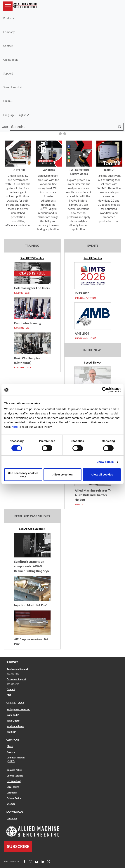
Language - (16, 115)
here (15, 427)
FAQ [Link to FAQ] (9, 695)
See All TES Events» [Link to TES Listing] (32, 258)
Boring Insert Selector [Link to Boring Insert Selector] (18, 709)
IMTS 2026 (82, 293)
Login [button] (5, 127)
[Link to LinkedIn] (42, 861)
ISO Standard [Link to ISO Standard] (14, 781)
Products (9, 18)
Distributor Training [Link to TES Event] (28, 323)
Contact (8, 46)
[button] (60, 134)
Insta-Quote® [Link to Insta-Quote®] (14, 721)
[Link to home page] (25, 6)
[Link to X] (48, 861)
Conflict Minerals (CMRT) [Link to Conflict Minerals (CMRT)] (16, 759)
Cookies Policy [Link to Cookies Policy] (14, 770)
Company (9, 32)
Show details (105, 462)
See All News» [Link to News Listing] (93, 363)
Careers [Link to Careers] (11, 752)
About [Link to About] (10, 746)
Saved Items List (13, 87)
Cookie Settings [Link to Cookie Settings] (15, 776)
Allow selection (62, 474)
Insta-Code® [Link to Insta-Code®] (13, 715)
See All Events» (93, 258)
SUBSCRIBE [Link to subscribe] (18, 846)
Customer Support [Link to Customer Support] (16, 679)
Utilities (8, 101)
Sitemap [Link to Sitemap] (11, 804)
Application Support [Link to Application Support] (17, 669)
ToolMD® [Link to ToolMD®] (11, 732)
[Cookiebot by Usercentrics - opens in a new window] (105, 390)
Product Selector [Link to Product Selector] (15, 726)
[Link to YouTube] (36, 861)
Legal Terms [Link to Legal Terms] (13, 787)
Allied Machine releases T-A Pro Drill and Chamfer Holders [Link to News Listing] (93, 495)
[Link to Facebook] (24, 861)
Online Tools (11, 60)
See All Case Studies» (32, 529)
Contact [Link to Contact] (11, 689)
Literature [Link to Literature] (12, 818)
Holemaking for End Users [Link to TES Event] (32, 288)
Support (8, 74)
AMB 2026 (82, 333)
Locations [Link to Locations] (12, 793)
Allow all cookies (102, 474)
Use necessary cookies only (23, 475)
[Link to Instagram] (30, 861)
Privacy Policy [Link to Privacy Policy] (14, 798)
